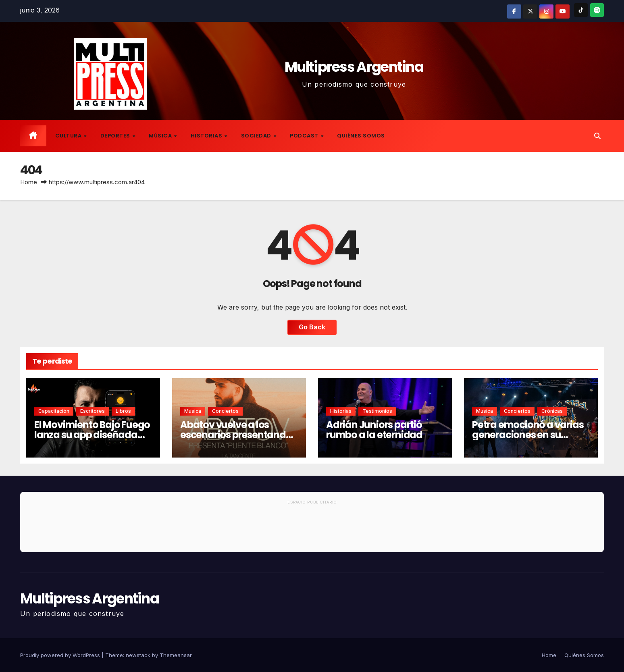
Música (161, 136)
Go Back (312, 327)
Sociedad (257, 136)
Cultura (69, 136)
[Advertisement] (312, 530)
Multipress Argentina (354, 67)
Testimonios (377, 411)
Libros (123, 411)
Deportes (116, 136)
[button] (597, 136)
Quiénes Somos (361, 136)
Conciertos (225, 411)
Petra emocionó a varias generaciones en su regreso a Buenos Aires (528, 435)
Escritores (93, 411)
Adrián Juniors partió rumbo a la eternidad (374, 430)
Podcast (305, 136)
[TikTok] (581, 10)
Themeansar (176, 655)
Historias (207, 136)
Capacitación (54, 411)
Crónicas (552, 411)
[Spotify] (597, 10)
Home (29, 182)
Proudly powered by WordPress (61, 655)
